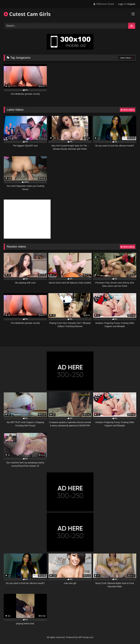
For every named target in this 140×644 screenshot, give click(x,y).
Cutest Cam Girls (27, 14)
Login (121, 4)
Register (131, 4)
